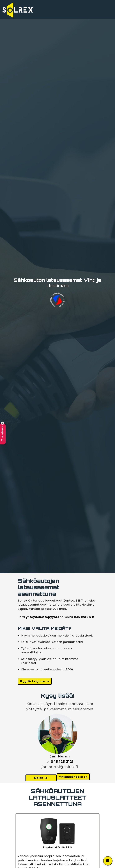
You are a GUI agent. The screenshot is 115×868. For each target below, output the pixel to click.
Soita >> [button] (41, 778)
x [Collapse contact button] (2, 423)
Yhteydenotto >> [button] (73, 777)
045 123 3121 (62, 762)
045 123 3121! (84, 617)
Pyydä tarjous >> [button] (35, 681)
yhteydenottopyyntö (43, 617)
